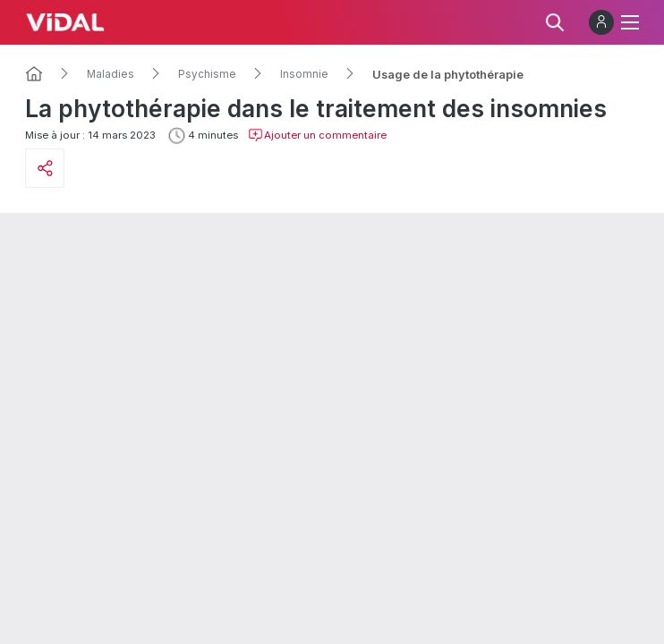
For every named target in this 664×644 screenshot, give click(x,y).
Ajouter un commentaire (317, 135)
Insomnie (304, 74)
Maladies (111, 74)
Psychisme (207, 74)
